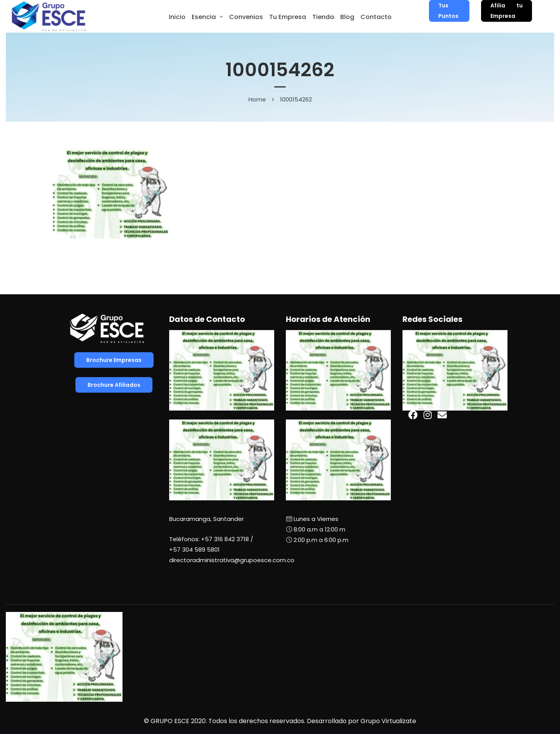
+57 (194, 550)
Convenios (246, 17)
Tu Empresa (288, 17)
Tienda (323, 17)
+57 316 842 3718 (225, 539)
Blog (347, 17)
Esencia (204, 17)
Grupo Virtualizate (388, 721)
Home (257, 99)
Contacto (376, 17)
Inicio (177, 17)
